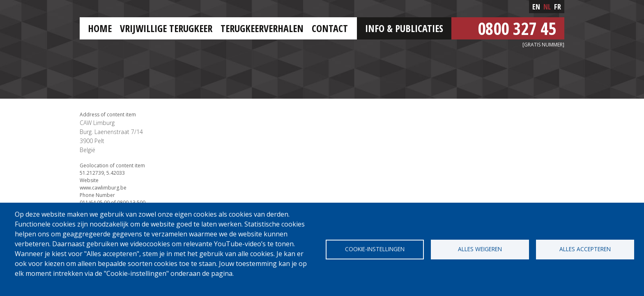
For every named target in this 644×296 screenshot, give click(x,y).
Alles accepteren (585, 249)
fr (558, 7)
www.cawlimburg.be (103, 188)
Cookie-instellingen (375, 249)
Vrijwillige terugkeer (166, 28)
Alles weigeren (480, 249)
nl (547, 7)
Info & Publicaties (404, 28)
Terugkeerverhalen (262, 28)
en (536, 7)
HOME (100, 28)
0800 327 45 (517, 28)
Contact (330, 28)
